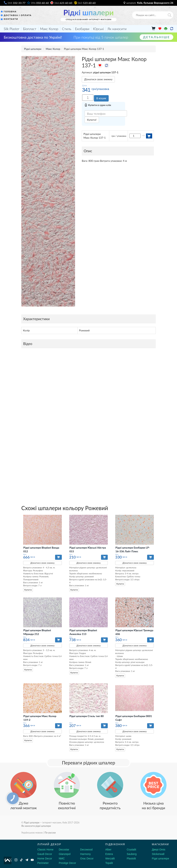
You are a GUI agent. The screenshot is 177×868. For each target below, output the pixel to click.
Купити (28, 590)
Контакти (11, 19)
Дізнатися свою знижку (98, 79)
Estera (109, 854)
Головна (10, 11)
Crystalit (132, 850)
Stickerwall (158, 854)
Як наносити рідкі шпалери (36, 826)
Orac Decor (87, 858)
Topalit (109, 863)
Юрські (98, 29)
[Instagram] (16, 860)
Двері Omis (159, 850)
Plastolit (131, 858)
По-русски (50, 833)
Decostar (64, 850)
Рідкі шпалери (88, 13)
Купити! (92, 120)
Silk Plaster (11, 29)
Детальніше (156, 37)
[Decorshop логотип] (15, 849)
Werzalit (110, 858)
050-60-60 (40, 3)
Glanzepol (65, 854)
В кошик (101, 98)
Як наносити (117, 29)
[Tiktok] (21, 860)
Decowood (86, 850)
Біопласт (30, 29)
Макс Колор (49, 29)
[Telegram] (27, 860)
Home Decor (45, 858)
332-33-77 (17, 3)
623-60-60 (63, 3)
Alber (108, 850)
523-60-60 (87, 3)
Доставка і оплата (18, 15)
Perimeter (43, 863)
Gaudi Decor (45, 854)
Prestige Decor (67, 863)
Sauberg (132, 854)
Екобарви (82, 29)
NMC (62, 858)
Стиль (67, 29)
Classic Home (45, 850)
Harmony (85, 854)
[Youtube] (32, 860)
